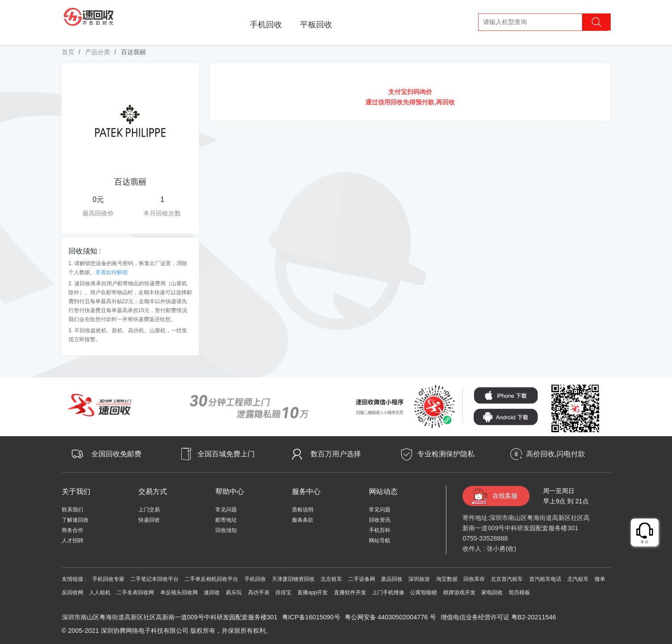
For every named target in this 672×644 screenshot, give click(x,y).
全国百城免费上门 (226, 454)
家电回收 (492, 592)
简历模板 (519, 592)
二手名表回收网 (135, 592)
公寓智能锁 (424, 592)
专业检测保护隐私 (446, 454)
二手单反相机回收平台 (211, 579)
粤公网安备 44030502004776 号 (390, 617)
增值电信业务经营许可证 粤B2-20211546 (498, 617)
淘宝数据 (447, 579)
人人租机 (100, 592)
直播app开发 (312, 592)
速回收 (212, 592)
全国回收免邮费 (116, 454)
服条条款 (303, 520)
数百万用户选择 (336, 454)
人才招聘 (73, 541)
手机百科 (380, 530)
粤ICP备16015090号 (311, 617)
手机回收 (266, 25)
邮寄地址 (226, 520)
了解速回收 (75, 520)
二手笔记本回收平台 (154, 579)
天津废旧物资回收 (293, 579)
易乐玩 (234, 592)
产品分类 (98, 52)
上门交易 (149, 510)
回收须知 (226, 530)
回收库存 (474, 579)
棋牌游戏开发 (459, 592)
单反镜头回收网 (179, 592)
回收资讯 (380, 520)
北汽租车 (578, 579)
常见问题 (226, 510)
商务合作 (73, 530)
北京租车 (331, 579)
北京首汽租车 (507, 579)
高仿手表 (259, 592)
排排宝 (283, 592)
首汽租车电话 (545, 579)
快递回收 (149, 520)
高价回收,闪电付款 (556, 454)
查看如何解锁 (111, 272)
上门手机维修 (388, 592)
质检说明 (303, 510)
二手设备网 (362, 579)
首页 (68, 52)
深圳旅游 (419, 579)
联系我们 (73, 510)
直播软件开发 (350, 592)
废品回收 (392, 579)
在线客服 (505, 496)
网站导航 (380, 541)
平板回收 (316, 25)
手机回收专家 (108, 579)
